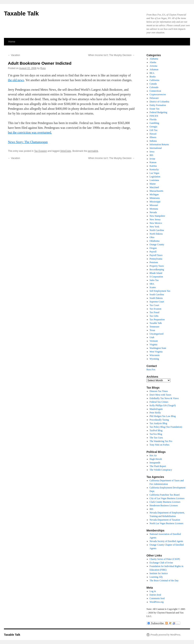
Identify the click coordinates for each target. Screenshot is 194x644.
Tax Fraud (155, 312)
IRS (152, 155)
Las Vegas (155, 173)
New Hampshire (157, 216)
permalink (93, 151)
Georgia (153, 127)
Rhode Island (156, 273)
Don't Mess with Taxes (160, 395)
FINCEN (154, 116)
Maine (153, 184)
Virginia (154, 345)
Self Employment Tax (160, 291)
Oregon (153, 248)
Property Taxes (157, 266)
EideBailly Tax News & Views (164, 398)
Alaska (153, 62)
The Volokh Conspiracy (161, 470)
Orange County (157, 245)
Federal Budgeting (158, 112)
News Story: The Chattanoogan (28, 142)
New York (155, 227)
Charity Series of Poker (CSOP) (165, 559)
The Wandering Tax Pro (161, 441)
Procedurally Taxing (159, 420)
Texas (152, 330)
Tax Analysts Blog (158, 423)
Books (153, 77)
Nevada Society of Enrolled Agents (166, 541)
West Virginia (156, 352)
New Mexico (156, 223)
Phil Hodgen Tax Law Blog (163, 416)
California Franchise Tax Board (165, 495)
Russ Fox (151, 370)
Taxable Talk (21, 13)
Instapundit (155, 463)
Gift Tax (154, 130)
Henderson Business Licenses (164, 505)
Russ (43, 68)
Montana (154, 209)
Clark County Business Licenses (165, 502)
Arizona (154, 66)
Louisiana (154, 180)
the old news (16, 80)
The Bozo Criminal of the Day (164, 580)
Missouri (154, 205)
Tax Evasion (41, 151)
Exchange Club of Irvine (161, 563)
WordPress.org (157, 602)
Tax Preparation (157, 320)
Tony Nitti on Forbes (160, 445)
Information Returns (159, 144)
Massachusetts (156, 191)
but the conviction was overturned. (30, 132)
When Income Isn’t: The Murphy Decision (111, 55)
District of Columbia (159, 102)
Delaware (154, 98)
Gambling (154, 123)
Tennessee (155, 327)
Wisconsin (155, 355)
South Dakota (156, 298)
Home (12, 42)
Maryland (154, 187)
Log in (153, 591)
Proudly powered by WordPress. (166, 635)
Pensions (154, 262)
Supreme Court (157, 302)
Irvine (153, 159)
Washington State (158, 348)
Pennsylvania (156, 259)
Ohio (152, 237)
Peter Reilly (155, 413)
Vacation (14, 55)
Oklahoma (155, 241)
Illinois (153, 137)
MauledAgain (156, 409)
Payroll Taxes (156, 255)
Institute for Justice (159, 573)
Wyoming (154, 359)
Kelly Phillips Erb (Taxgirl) (163, 405)
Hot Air (153, 455)
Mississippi (155, 202)
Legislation (155, 177)
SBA (152, 284)
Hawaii (153, 134)
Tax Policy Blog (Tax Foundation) (166, 427)
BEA (152, 73)
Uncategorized (157, 334)
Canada (153, 84)
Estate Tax (155, 109)
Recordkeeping (157, 270)
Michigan (154, 194)
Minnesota (155, 198)
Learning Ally (156, 577)
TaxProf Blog (156, 430)
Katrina (153, 166)
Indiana (153, 141)
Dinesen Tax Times (159, 391)
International (156, 148)
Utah (152, 337)
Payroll (153, 252)
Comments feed (157, 598)
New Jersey (155, 219)
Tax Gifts (154, 316)
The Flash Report (158, 466)
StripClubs (66, 151)
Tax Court (154, 305)
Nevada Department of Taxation (165, 520)
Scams (153, 287)
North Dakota (156, 234)
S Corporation (156, 277)
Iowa (152, 152)
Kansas (153, 162)
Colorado (154, 87)
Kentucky (154, 169)
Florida (153, 119)
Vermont (154, 341)
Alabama (154, 59)
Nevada (153, 212)
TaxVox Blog (156, 434)
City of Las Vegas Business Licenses (167, 498)
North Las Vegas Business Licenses (166, 523)
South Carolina (157, 295)
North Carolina (157, 230)
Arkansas (154, 69)
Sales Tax (154, 280)
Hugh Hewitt (156, 459)
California (155, 80)
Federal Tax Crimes (159, 402)
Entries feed (155, 595)
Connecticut (155, 91)
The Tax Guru (156, 438)
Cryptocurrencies (158, 94)
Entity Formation (158, 105)
